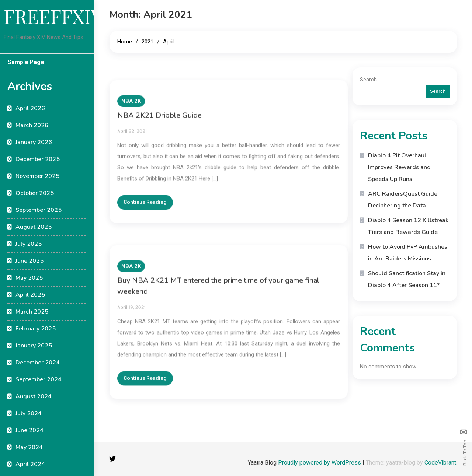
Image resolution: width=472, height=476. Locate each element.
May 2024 (29, 447)
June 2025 (29, 261)
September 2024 (39, 379)
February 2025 (36, 329)
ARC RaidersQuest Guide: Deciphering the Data (403, 200)
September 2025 (39, 210)
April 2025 (30, 295)
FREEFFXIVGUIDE (82, 16)
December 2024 (38, 363)
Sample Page (26, 62)
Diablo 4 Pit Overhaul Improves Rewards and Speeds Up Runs (399, 167)
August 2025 (34, 227)
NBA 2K (131, 106)
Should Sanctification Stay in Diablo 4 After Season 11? (407, 279)
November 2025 (37, 176)
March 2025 (32, 312)
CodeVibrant (440, 463)
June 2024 (29, 430)
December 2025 (38, 159)
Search (368, 80)
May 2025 (29, 278)
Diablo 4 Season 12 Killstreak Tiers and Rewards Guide (408, 226)
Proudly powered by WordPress (320, 463)
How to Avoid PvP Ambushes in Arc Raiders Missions (408, 253)
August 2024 (34, 396)
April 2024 (30, 464)
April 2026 (30, 108)
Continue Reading (145, 207)
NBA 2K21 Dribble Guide (159, 120)
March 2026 (32, 125)
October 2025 (35, 193)
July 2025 (29, 244)
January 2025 (34, 346)
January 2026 (34, 142)
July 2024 (29, 413)
